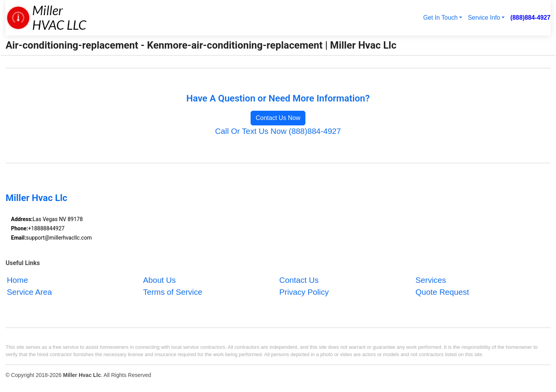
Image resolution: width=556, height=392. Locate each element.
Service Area (30, 292)
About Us (159, 280)
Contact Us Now (278, 118)
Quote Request (442, 292)
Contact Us (299, 280)
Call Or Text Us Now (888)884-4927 (278, 131)
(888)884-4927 (531, 18)
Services (431, 280)
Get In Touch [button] (440, 18)
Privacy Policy (304, 292)
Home (18, 280)
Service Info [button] (484, 18)
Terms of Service (172, 292)
